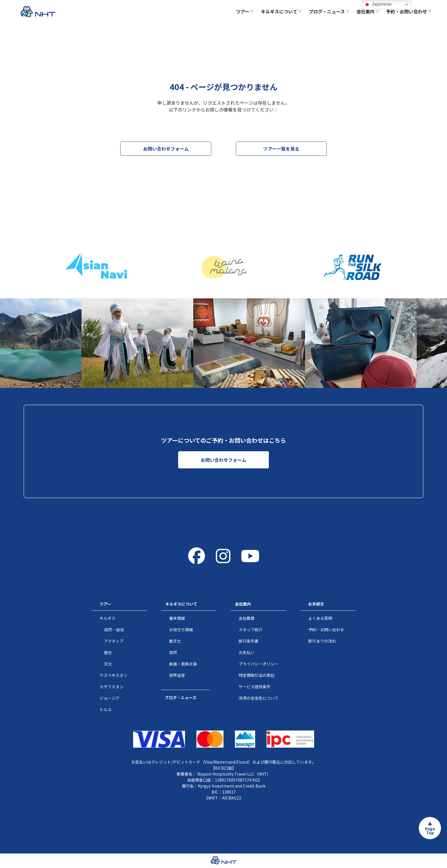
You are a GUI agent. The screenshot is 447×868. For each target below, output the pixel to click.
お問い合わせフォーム (166, 149)
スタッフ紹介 (251, 630)
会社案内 (243, 604)
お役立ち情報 (181, 630)
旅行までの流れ (322, 641)
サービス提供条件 (255, 687)
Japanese (378, 5)
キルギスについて (181, 604)
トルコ (105, 709)
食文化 (175, 641)
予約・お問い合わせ (326, 630)
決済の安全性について (259, 698)
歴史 (108, 652)
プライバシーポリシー (259, 664)
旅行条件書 (249, 641)
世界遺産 (177, 675)
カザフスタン (111, 687)
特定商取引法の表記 (257, 675)
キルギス (107, 618)
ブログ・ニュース (181, 697)
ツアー (105, 604)
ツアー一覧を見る (281, 149)
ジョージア (109, 698)
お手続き (316, 604)
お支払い (247, 652)
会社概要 (247, 618)
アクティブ (114, 641)
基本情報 (177, 618)
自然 (173, 652)
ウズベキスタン (113, 675)
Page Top (430, 831)
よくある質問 (320, 618)
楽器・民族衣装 (183, 664)
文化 (108, 664)
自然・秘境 (114, 630)
